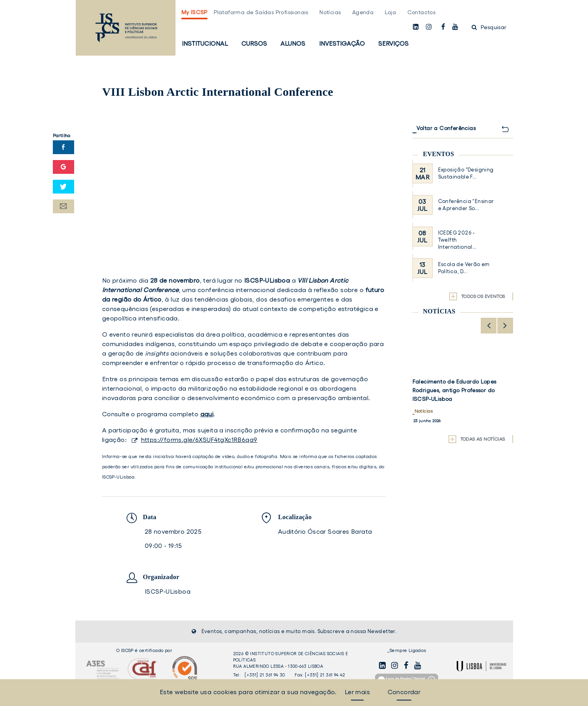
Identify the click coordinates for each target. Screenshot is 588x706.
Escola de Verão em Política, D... (464, 268)
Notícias (330, 12)
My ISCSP (194, 12)
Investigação (342, 43)
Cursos (254, 43)
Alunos (293, 43)
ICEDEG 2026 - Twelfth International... (457, 240)
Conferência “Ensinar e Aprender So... (466, 205)
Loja (391, 12)
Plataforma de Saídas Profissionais (261, 12)
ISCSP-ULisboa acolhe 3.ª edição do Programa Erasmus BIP (462, 386)
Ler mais (357, 692)
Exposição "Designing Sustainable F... (466, 173)
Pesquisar (489, 27)
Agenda (363, 12)
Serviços (393, 43)
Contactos (422, 12)
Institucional (205, 43)
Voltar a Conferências (446, 128)
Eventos (439, 154)
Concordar (404, 692)
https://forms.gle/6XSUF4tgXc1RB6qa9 (199, 440)
